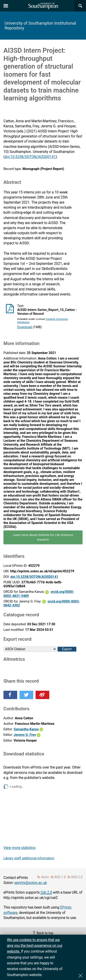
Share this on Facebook (10, 695)
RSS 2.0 (77, 877)
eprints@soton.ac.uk (31, 883)
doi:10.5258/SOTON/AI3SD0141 (30, 157)
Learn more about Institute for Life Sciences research (43, 537)
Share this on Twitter (26, 695)
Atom (45, 877)
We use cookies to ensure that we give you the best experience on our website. (35, 946)
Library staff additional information (29, 858)
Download (25, 327)
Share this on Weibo (42, 695)
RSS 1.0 (60, 877)
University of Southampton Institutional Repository (40, 26)
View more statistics (19, 848)
